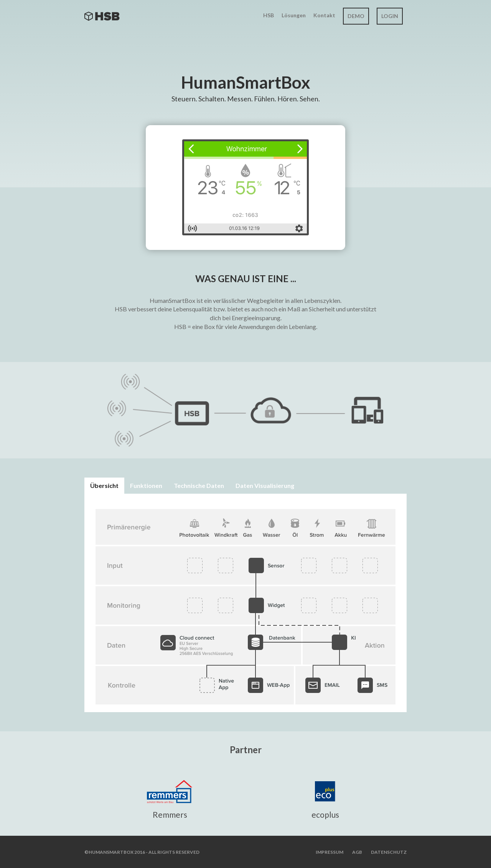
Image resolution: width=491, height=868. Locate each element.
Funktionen (146, 485)
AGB (357, 852)
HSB (269, 15)
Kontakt (324, 15)
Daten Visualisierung (265, 485)
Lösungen (294, 15)
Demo (356, 16)
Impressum (330, 852)
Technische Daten (199, 485)
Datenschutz (389, 852)
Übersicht (104, 485)
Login (390, 16)
